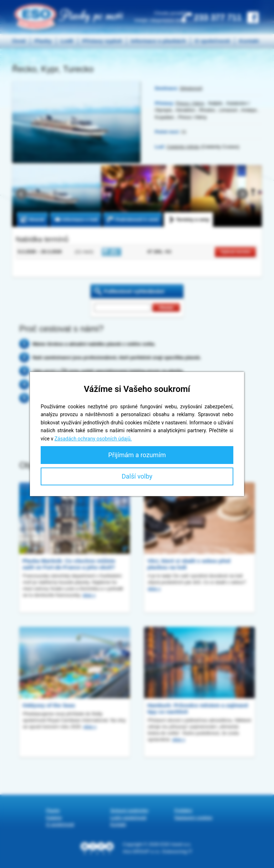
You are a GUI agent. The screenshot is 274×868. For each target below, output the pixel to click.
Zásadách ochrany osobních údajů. (93, 439)
